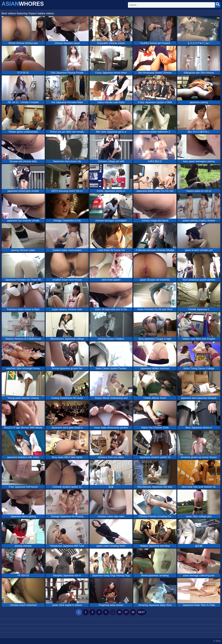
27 (126, 612)
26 (119, 612)
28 (133, 612)
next (141, 612)
